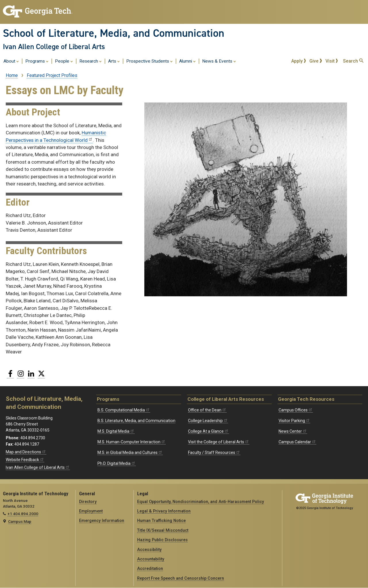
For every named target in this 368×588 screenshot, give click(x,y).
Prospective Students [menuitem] (149, 61)
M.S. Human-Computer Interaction (132, 442)
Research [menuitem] (91, 61)
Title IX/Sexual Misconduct (163, 530)
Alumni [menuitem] (187, 61)
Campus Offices (296, 410)
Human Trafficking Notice (161, 521)
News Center (293, 431)
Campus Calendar (297, 442)
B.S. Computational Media (124, 410)
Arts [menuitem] (114, 61)
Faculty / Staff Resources (214, 452)
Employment (91, 511)
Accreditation (150, 568)
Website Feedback (25, 460)
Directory (88, 502)
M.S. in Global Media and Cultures (130, 452)
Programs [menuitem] (37, 61)
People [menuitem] (64, 61)
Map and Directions (26, 452)
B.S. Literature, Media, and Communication (136, 421)
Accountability (151, 559)
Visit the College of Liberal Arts (219, 442)
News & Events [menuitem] (219, 61)
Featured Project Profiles (52, 75)
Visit (332, 61)
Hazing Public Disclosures (162, 540)
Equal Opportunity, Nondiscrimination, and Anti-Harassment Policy (201, 502)
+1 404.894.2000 (23, 514)
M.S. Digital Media (116, 431)
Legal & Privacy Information (164, 511)
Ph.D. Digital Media (117, 463)
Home (12, 75)
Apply (299, 61)
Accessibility (149, 550)
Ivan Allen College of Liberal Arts (54, 47)
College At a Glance (208, 431)
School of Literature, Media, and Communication (114, 33)
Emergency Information (102, 521)
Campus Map (20, 521)
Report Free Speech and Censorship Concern (181, 578)
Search (353, 61)
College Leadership (208, 421)
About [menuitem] (11, 61)
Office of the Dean (207, 410)
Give (316, 61)
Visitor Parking (294, 421)
